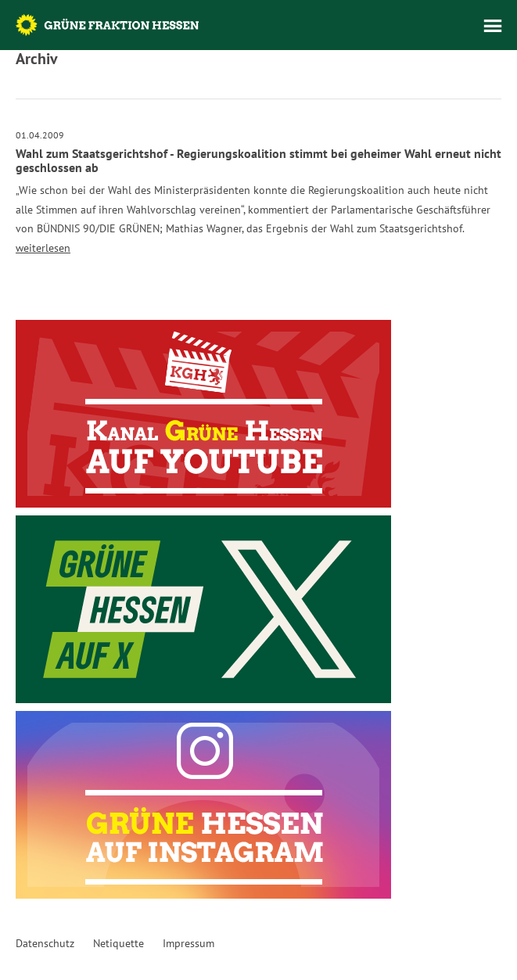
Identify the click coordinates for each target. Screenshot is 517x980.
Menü (493, 26)
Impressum (188, 943)
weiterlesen (43, 248)
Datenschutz (45, 943)
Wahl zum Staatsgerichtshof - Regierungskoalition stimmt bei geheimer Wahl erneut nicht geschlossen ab (258, 160)
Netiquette (118, 943)
